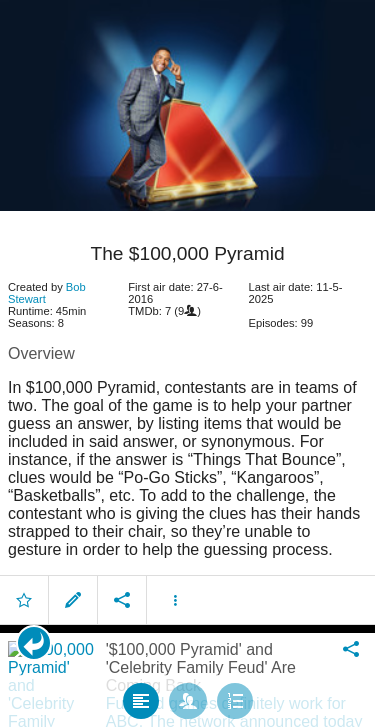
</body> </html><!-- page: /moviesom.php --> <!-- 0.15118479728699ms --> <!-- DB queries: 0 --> (187, 363)
